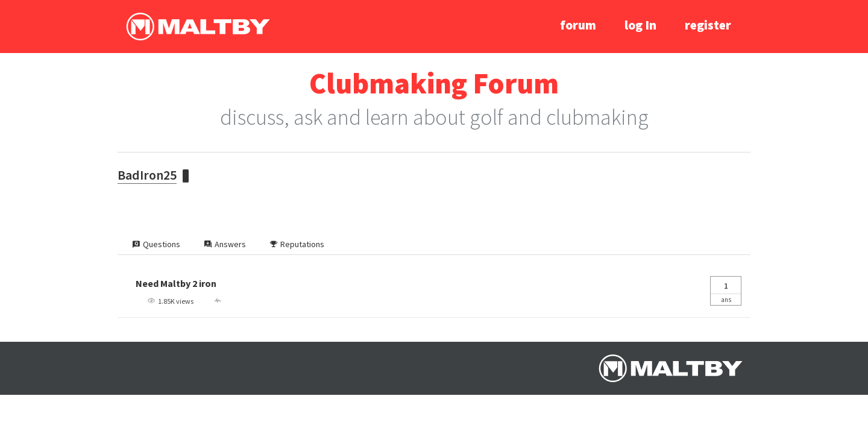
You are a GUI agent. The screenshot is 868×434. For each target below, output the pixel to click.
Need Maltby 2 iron (176, 283)
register (708, 25)
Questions (156, 244)
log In (640, 25)
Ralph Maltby (198, 27)
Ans (726, 290)
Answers (225, 244)
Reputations (297, 244)
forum (578, 25)
